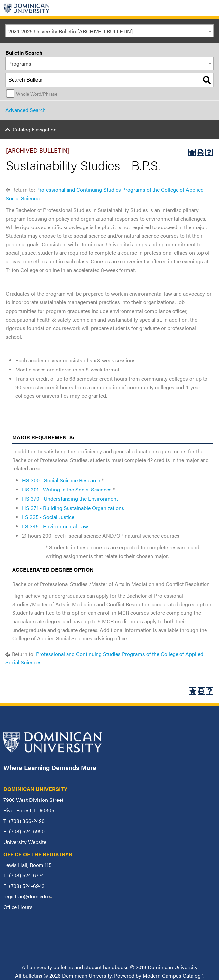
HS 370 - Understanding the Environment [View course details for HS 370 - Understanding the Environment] (70, 499)
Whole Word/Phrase (37, 94)
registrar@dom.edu (28, 896)
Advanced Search (26, 110)
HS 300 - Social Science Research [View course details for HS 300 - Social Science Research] (61, 480)
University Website (25, 842)
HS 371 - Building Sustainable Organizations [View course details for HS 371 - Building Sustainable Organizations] (73, 508)
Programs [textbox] (20, 64)
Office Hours (18, 907)
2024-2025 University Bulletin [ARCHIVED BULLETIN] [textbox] (70, 31)
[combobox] (109, 31)
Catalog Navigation (35, 129)
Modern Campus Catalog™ (173, 976)
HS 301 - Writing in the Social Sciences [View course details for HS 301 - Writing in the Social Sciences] (67, 489)
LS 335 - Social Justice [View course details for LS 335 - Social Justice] (48, 517)
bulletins (33, 976)
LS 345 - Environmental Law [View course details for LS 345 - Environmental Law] (55, 526)
